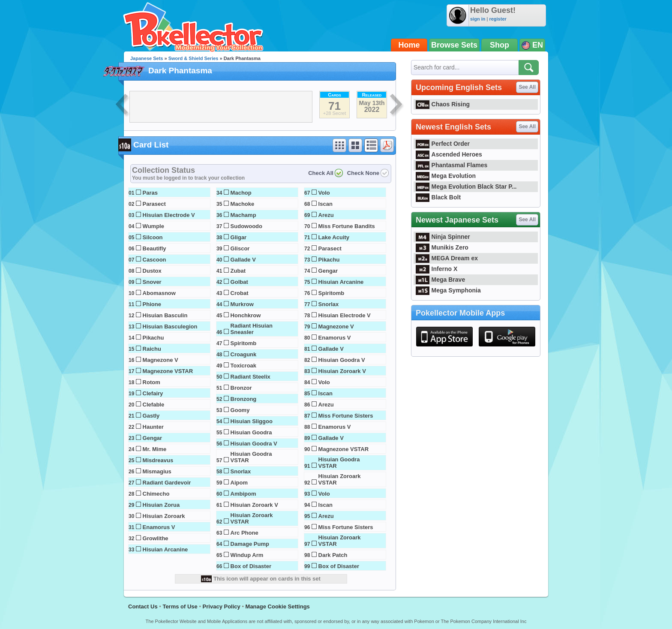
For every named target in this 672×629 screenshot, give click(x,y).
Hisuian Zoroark (164, 516)
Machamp (243, 215)
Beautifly (154, 248)
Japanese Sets (147, 58)
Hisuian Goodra (251, 432)
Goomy (240, 410)
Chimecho (156, 494)
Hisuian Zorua (161, 505)
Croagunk (244, 354)
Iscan (325, 204)
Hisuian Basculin (165, 315)
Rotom (151, 382)
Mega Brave (440, 280)
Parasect (154, 204)
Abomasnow (159, 293)
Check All (321, 173)
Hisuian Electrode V (169, 215)
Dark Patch (333, 555)
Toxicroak (243, 366)
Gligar (239, 237)
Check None (363, 173)
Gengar (153, 438)
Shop (499, 45)
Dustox (152, 271)
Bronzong (244, 399)
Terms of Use (180, 606)
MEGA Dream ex (447, 258)
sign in (478, 19)
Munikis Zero (442, 247)
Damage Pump (250, 544)
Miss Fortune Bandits (347, 226)
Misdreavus (158, 460)
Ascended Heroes (449, 154)
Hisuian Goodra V (254, 444)
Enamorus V (159, 527)
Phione (152, 304)
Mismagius (157, 471)
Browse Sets (454, 45)
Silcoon (153, 237)
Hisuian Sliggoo (252, 421)
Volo (324, 193)
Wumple (153, 226)
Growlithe (156, 538)
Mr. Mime (155, 449)
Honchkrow (246, 315)
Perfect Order (443, 144)
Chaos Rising (443, 104)
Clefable (154, 405)
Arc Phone (244, 533)
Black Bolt (438, 197)
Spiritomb (244, 343)
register (498, 19)
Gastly (151, 416)
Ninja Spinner (443, 237)
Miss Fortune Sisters (346, 416)
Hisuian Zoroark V (254, 505)
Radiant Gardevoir (167, 483)
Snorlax (241, 471)
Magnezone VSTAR (168, 371)
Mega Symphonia (448, 290)
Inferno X (436, 269)
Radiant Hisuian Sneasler (252, 329)
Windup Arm (247, 555)
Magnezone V (160, 360)
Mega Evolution (446, 176)
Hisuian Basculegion (170, 327)
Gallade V (243, 260)
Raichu (152, 349)
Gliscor (240, 248)
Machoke (243, 204)
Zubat (238, 271)
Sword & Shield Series (193, 58)
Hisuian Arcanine (165, 549)
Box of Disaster (251, 566)
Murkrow (242, 304)
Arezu (326, 215)
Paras (150, 193)
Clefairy (153, 393)
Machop (241, 193)
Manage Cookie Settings (278, 606)
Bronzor (241, 388)
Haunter (153, 427)
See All (527, 87)
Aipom (239, 483)
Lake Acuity (334, 237)
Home (409, 45)
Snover (152, 282)
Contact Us (143, 606)
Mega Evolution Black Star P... (466, 187)
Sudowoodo (246, 226)
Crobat (240, 293)
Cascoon (154, 260)
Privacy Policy (222, 606)
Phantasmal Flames (451, 165)
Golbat (239, 282)
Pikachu (153, 338)
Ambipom (243, 494)
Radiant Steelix (250, 377)
